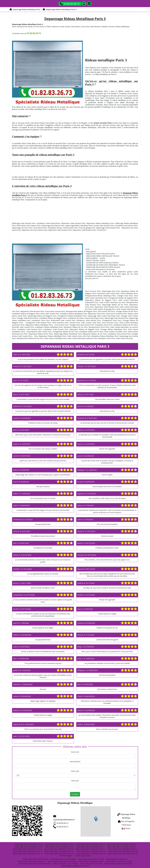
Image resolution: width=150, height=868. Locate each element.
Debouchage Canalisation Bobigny (119, 860)
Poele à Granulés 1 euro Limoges (66, 862)
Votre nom (75, 752)
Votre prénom (75, 762)
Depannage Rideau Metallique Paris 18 (59, 852)
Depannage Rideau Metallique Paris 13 (27, 850)
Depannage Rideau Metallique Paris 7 (90, 845)
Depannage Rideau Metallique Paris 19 (91, 852)
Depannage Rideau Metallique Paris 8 (121, 845)
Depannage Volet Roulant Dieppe (63, 858)
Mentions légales (66, 854)
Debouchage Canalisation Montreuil (32, 860)
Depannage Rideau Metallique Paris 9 (27, 848)
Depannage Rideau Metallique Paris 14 (59, 850)
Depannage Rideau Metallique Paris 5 (29, 845)
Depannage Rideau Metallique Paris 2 (60, 843)
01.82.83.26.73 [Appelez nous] (70, 4)
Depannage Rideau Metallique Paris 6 (60, 845)
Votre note (75, 771)
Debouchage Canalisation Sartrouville (62, 860)
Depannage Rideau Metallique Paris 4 (121, 843)
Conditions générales (83, 854)
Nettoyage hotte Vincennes (117, 858)
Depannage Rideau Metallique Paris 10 (59, 848)
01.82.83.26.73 (55, 821)
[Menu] (89, 4)
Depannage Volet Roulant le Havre (91, 858)
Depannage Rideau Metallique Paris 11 (90, 848)
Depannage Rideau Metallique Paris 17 (27, 852)
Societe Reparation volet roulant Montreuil (35, 862)
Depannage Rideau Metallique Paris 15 (91, 850)
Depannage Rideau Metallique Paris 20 (123, 852)
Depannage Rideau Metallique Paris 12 (122, 848)
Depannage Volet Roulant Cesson (36, 858)
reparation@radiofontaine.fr (60, 817)
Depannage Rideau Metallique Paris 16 (123, 850)
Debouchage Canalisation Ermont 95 (75, 865)
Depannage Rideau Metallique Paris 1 (29, 843)
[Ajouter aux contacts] (84, 4)
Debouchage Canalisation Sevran (91, 860)
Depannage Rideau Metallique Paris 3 (90, 843)
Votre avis (75, 781)
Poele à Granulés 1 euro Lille (91, 862)
